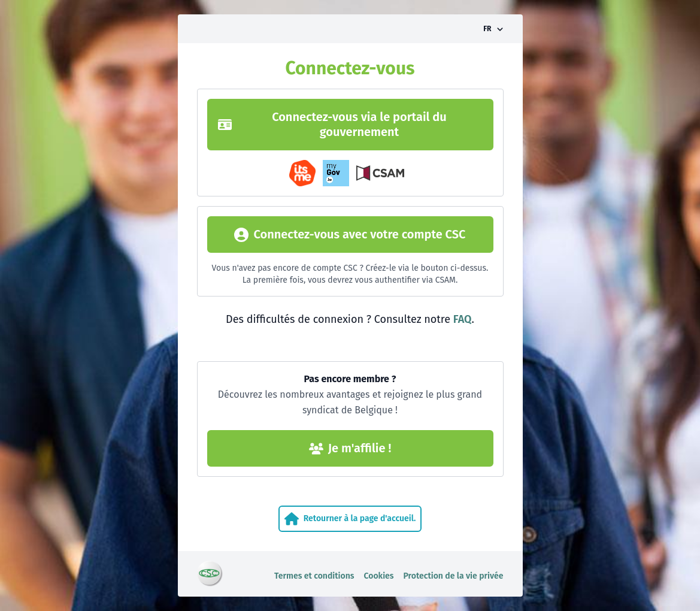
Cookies (379, 576)
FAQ (463, 319)
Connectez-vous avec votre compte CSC (350, 235)
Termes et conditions (314, 576)
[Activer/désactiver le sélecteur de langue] (493, 29)
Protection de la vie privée (454, 576)
